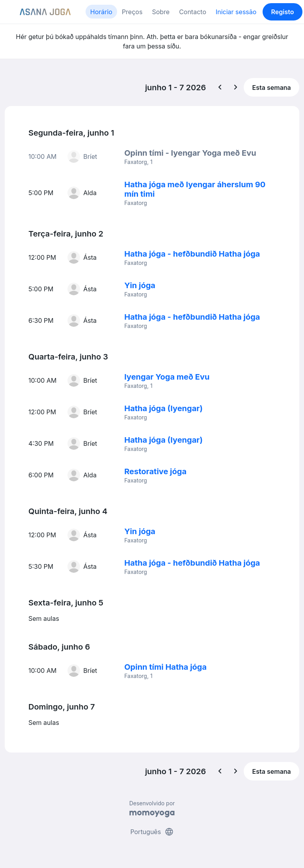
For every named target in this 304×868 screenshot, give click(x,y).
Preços (132, 12)
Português (152, 832)
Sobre (161, 12)
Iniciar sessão (236, 12)
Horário (101, 12)
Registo (283, 12)
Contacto (193, 12)
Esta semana (272, 88)
